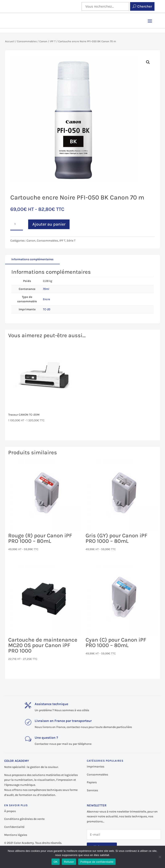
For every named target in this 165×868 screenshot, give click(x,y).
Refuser (69, 862)
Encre (46, 299)
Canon (43, 41)
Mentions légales (16, 835)
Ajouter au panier (49, 224)
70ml (46, 289)
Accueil (10, 41)
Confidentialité (14, 827)
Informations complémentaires (32, 259)
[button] (148, 62)
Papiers (92, 782)
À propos (10, 811)
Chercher (145, 6)
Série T (71, 241)
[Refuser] (160, 857)
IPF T (53, 41)
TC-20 (47, 309)
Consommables (27, 41)
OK (56, 862)
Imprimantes (96, 767)
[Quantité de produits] (17, 224)
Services (92, 790)
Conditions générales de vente (24, 819)
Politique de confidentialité (97, 862)
